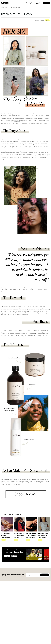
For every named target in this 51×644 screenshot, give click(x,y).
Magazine (3, 7)
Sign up (46, 3)
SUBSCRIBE (45, 575)
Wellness (8, 7)
